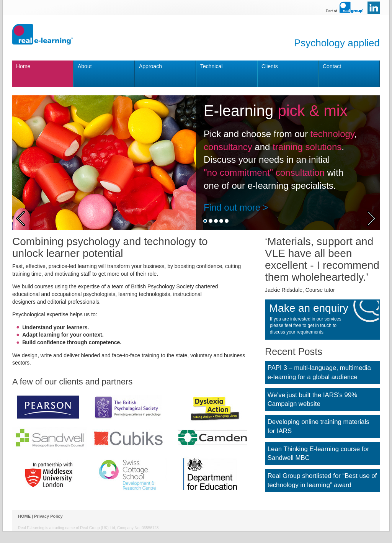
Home (23, 66)
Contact (332, 66)
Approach (150, 66)
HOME (24, 516)
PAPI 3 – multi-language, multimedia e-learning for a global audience (319, 372)
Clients (270, 66)
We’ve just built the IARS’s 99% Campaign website (312, 400)
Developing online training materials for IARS (318, 426)
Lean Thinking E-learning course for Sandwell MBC (318, 454)
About (85, 66)
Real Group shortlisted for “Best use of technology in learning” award (322, 480)
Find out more (232, 207)
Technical (211, 66)
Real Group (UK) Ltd (97, 528)
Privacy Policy (48, 516)
